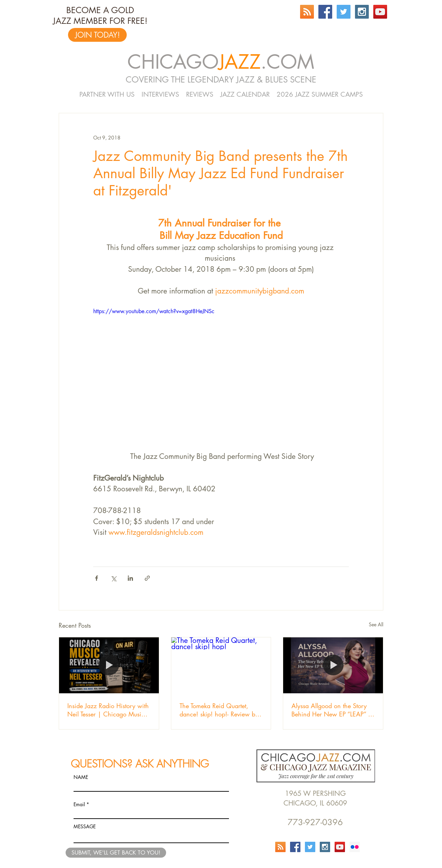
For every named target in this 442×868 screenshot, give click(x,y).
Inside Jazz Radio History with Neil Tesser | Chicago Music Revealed (108, 710)
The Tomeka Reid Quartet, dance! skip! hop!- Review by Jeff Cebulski (219, 710)
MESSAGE (85, 827)
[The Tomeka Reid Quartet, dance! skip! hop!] (221, 665)
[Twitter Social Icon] (344, 12)
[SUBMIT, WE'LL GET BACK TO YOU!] (116, 853)
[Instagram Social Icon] (362, 12)
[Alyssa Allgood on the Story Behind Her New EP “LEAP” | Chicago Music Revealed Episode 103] (333, 665)
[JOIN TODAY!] (97, 35)
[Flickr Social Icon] (355, 847)
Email (79, 804)
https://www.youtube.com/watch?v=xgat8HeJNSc (154, 311)
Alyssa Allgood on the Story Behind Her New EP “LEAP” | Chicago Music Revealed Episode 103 (331, 710)
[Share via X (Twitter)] (113, 578)
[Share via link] (147, 578)
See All (376, 624)
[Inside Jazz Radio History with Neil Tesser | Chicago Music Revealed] (109, 665)
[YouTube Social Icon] (380, 12)
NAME (81, 777)
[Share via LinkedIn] (130, 578)
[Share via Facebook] (97, 578)
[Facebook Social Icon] (325, 12)
